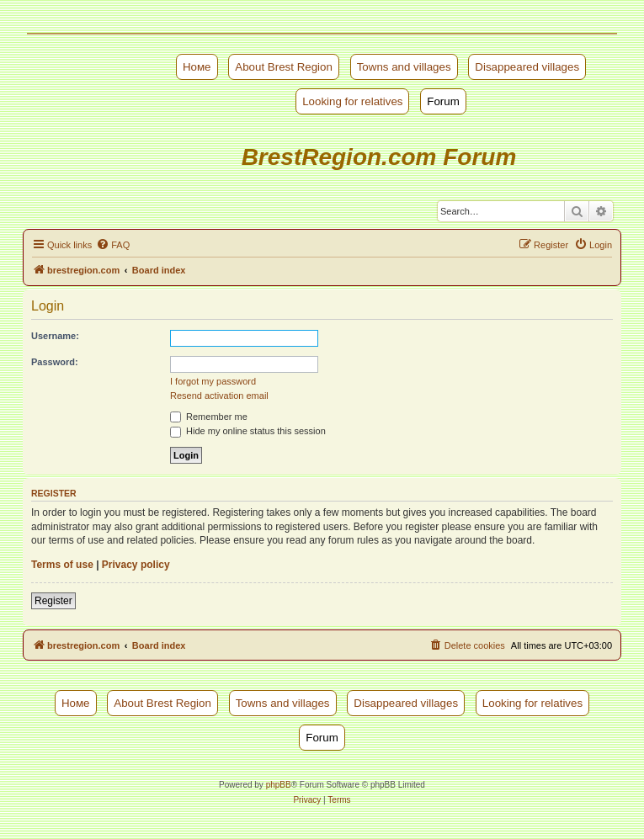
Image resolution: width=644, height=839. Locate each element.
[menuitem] (113, 245)
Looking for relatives (352, 101)
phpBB (279, 785)
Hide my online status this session (248, 431)
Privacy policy (136, 565)
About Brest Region (284, 67)
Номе (197, 67)
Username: (55, 336)
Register (53, 601)
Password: (55, 362)
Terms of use (62, 565)
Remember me (209, 417)
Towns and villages (404, 67)
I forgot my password (213, 381)
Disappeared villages (527, 67)
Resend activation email (219, 396)
